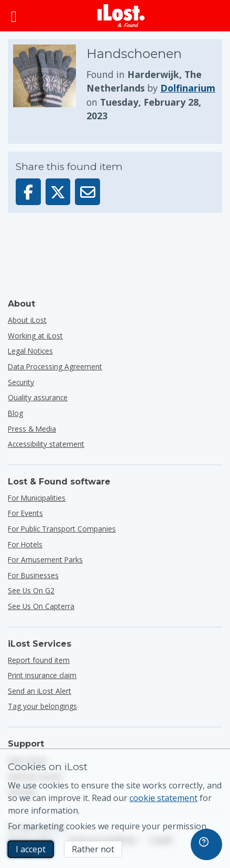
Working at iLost (35, 336)
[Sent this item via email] (87, 192)
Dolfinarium (188, 88)
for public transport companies (62, 529)
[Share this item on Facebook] (28, 192)
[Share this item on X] (58, 192)
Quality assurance (38, 397)
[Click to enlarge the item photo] (50, 84)
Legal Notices (30, 351)
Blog (15, 413)
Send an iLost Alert (40, 691)
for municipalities (37, 498)
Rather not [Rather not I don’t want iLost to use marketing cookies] (93, 849)
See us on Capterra (41, 606)
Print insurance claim (42, 675)
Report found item (39, 660)
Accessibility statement (46, 444)
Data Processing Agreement (55, 367)
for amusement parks (45, 560)
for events (25, 513)
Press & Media (32, 429)
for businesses (33, 575)
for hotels (25, 544)
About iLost (27, 320)
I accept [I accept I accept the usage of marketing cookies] (31, 849)
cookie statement (163, 798)
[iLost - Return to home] (121, 16)
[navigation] (206, 844)
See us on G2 (31, 590)
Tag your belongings (42, 706)
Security (21, 382)
